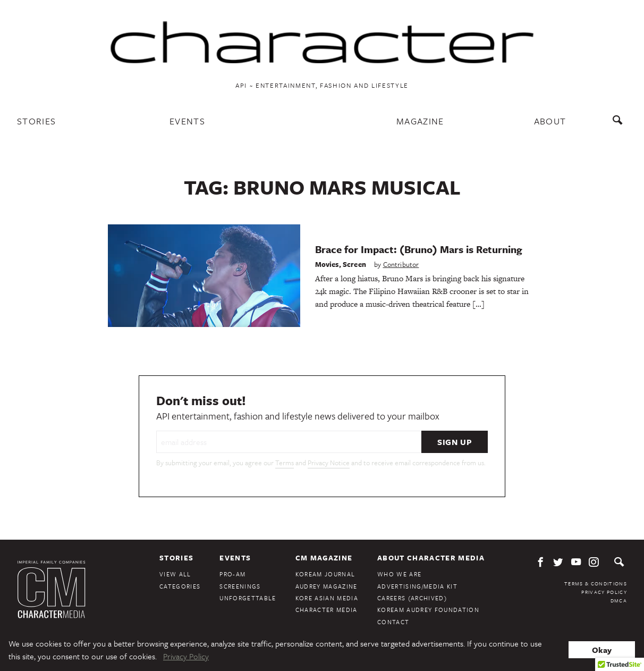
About (550, 121)
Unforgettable (248, 598)
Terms (285, 463)
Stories (36, 121)
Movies (327, 264)
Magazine (420, 121)
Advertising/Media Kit (417, 586)
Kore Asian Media (327, 598)
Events (187, 121)
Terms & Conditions (596, 583)
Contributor (401, 264)
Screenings (240, 586)
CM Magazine (324, 558)
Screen (354, 264)
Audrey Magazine (327, 586)
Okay (602, 650)
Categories (180, 586)
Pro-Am (232, 574)
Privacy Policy (604, 592)
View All (175, 574)
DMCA (619, 600)
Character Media (327, 610)
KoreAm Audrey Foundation (428, 610)
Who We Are (399, 574)
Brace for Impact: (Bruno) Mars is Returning (419, 249)
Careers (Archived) (412, 598)
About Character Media (431, 558)
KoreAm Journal (325, 574)
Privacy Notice (329, 463)
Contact (393, 622)
